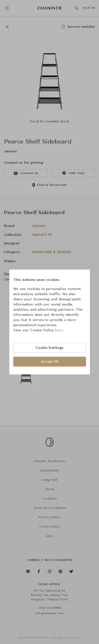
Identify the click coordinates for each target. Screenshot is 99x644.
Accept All (50, 362)
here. (60, 330)
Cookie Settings (50, 348)
